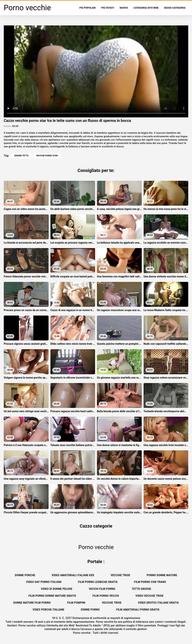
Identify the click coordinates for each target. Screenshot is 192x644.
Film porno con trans (150, 582)
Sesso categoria (175, 8)
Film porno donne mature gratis (52, 596)
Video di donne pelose (57, 589)
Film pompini (76, 603)
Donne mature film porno (32, 603)
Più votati (108, 8)
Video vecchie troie (150, 596)
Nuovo (124, 8)
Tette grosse (141, 589)
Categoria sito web (146, 8)
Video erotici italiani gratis (158, 603)
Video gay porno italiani (44, 582)
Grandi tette (21, 156)
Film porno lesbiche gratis (98, 582)
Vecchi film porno (102, 589)
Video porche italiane (48, 610)
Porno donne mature (162, 575)
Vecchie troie (120, 575)
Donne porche (25, 575)
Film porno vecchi (106, 596)
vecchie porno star (47, 156)
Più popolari (88, 8)
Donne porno (90, 610)
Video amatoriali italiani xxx (73, 575)
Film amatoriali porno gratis (138, 610)
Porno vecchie (82, 633)
